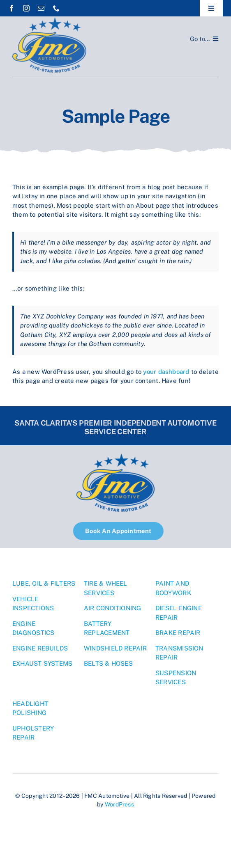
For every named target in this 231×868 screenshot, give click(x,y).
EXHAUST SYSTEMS (42, 663)
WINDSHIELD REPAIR (115, 648)
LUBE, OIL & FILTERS (44, 583)
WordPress (119, 804)
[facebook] (12, 8)
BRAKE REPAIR (178, 633)
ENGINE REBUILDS (40, 648)
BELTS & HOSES (108, 663)
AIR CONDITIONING (113, 608)
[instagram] (26, 8)
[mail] (41, 8)
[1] (49, 20)
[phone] (56, 8)
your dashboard (166, 372)
